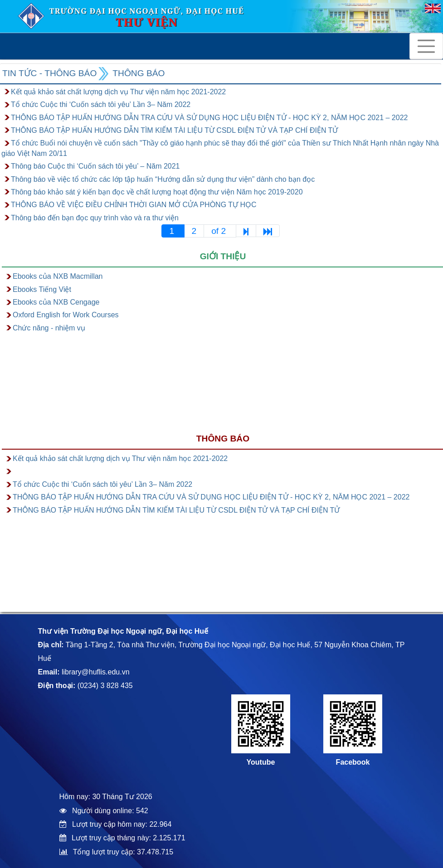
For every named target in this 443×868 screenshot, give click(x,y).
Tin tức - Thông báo (49, 73)
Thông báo (139, 73)
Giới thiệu (223, 256)
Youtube (261, 762)
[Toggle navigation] (426, 46)
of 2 (220, 231)
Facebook (353, 762)
